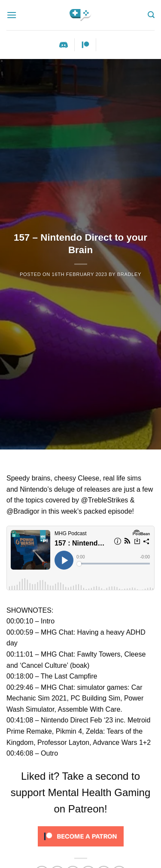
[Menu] (12, 15)
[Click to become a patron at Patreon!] (81, 836)
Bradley (129, 274)
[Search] (151, 15)
